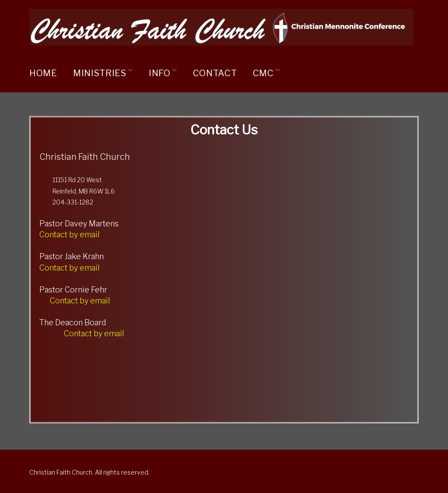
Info (160, 73)
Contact (215, 73)
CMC (263, 73)
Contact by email (70, 234)
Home (43, 73)
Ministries (100, 73)
